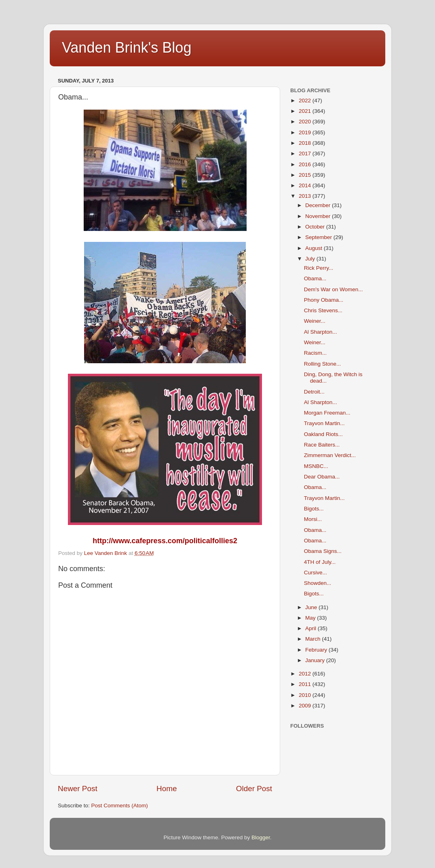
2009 (306, 706)
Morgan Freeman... (327, 413)
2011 (306, 684)
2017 (306, 153)
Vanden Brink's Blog (127, 48)
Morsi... (313, 519)
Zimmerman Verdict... (330, 455)
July (311, 259)
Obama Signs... (323, 551)
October (316, 227)
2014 (306, 185)
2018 (306, 143)
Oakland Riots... (323, 434)
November (319, 216)
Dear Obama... (322, 477)
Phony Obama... (324, 300)
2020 (306, 122)
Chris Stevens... (323, 310)
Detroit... (314, 392)
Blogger (261, 837)
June (312, 607)
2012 (306, 674)
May (311, 618)
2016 (306, 164)
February (317, 650)
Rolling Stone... (323, 364)
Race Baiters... (322, 445)
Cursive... (316, 573)
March (314, 639)
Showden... (318, 583)
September (319, 237)
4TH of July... (320, 562)
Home (167, 789)
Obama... (315, 278)
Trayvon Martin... (324, 423)
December (319, 205)
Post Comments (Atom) (120, 806)
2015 (306, 175)
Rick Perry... (319, 268)
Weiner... (315, 321)
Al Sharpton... (321, 332)
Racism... (315, 353)
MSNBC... (316, 466)
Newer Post (78, 789)
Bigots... (314, 509)
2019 (306, 132)
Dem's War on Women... (334, 289)
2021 (306, 111)
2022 (306, 101)
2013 (306, 196)
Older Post (254, 789)
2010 (306, 695)
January (316, 660)
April (311, 628)
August (315, 248)
